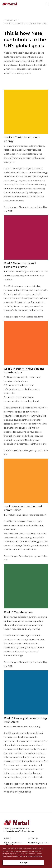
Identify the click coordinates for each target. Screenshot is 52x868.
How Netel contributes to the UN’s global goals (26, 23)
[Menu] (48, 4)
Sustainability (10, 20)
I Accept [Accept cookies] (23, 863)
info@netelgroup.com (38, 843)
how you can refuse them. (32, 856)
